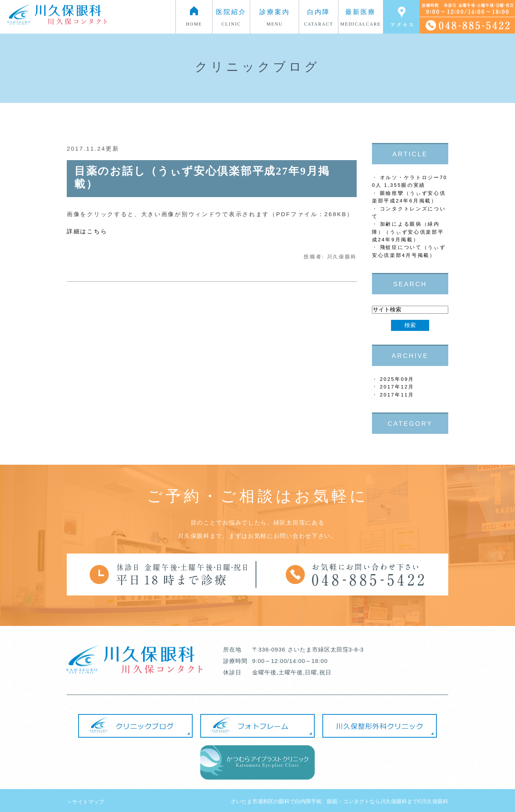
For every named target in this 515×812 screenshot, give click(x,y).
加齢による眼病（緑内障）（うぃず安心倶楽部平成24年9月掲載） (408, 232)
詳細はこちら (87, 231)
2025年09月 (397, 379)
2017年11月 (397, 395)
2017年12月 (397, 387)
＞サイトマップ (85, 802)
